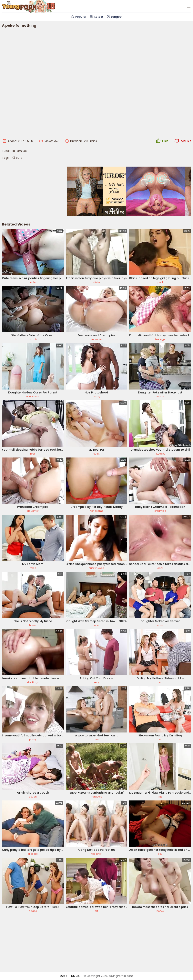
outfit (96, 454)
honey (96, 396)
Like (162, 141)
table (33, 568)
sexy (96, 682)
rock (33, 454)
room (160, 682)
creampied (96, 339)
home (33, 625)
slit (96, 911)
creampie (160, 511)
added (33, 911)
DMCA (75, 976)
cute (33, 282)
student (160, 454)
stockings (33, 682)
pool (160, 282)
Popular (79, 17)
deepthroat (33, 396)
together (96, 854)
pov (160, 854)
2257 (64, 976)
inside (160, 396)
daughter (33, 511)
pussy (33, 739)
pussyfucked (96, 568)
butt (17, 158)
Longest (114, 17)
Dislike (182, 141)
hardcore (96, 797)
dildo (96, 282)
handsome (96, 511)
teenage (160, 339)
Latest (96, 17)
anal (160, 568)
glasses (33, 854)
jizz (160, 797)
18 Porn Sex (20, 151)
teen (96, 739)
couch (33, 339)
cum (160, 625)
